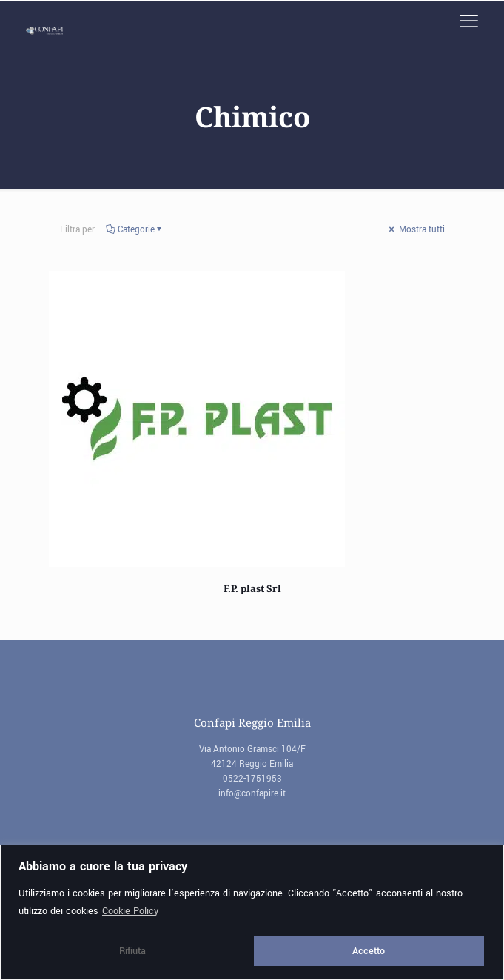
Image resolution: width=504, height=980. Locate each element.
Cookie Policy (130, 911)
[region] (252, 912)
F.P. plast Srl (252, 588)
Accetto (369, 951)
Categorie (135, 230)
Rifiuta (132, 951)
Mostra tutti (416, 230)
